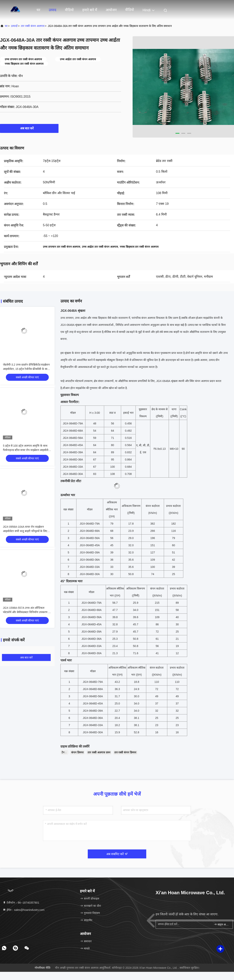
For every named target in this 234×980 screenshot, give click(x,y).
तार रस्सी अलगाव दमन (99, 752)
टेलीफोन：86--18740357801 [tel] (21, 903)
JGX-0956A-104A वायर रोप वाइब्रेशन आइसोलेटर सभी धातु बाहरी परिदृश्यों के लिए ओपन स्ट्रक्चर (25, 531)
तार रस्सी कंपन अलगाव (33, 26)
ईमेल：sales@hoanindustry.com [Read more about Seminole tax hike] (24, 910)
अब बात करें (29, 128)
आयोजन (111, 10)
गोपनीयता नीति (43, 968)
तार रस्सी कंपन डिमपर (125, 752)
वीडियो (69, 10)
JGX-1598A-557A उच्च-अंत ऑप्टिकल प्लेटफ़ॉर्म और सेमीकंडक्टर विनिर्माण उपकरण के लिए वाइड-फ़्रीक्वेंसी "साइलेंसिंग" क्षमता (27, 612)
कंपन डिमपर (77, 752)
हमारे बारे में (90, 10)
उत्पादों (14, 26)
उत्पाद (53, 10)
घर (38, 10)
